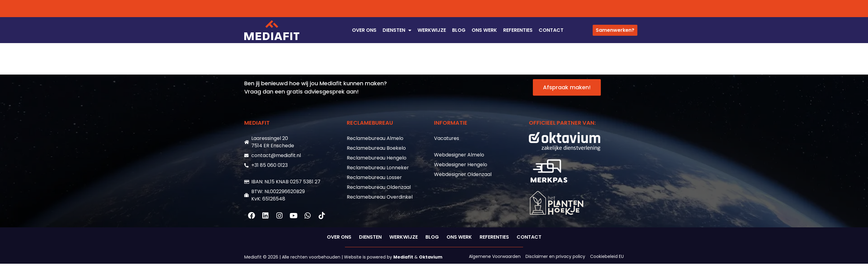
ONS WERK (484, 30)
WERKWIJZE (432, 30)
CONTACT (551, 30)
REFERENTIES (518, 30)
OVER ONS (364, 30)
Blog (459, 30)
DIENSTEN (397, 30)
